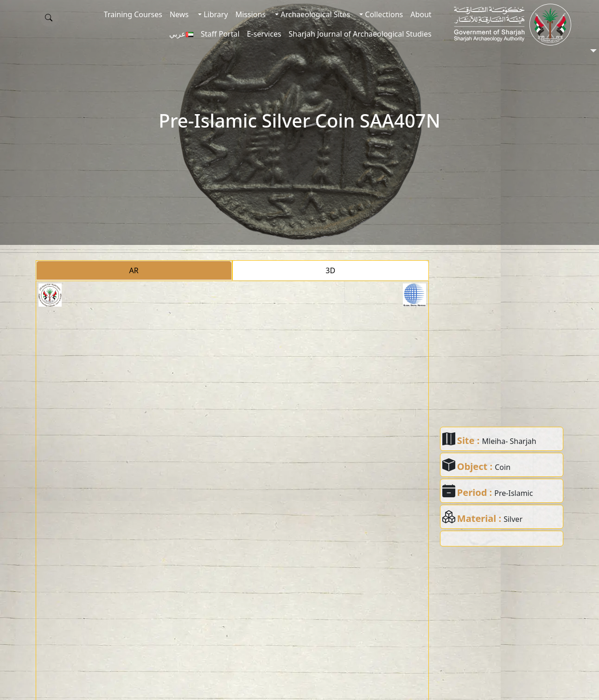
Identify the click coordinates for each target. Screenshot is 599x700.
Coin (503, 467)
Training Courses (133, 14)
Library (215, 14)
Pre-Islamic (513, 493)
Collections (383, 14)
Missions (251, 14)
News (179, 14)
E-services (264, 34)
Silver (513, 519)
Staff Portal (220, 34)
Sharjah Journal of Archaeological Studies (360, 34)
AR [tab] (134, 270)
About (421, 14)
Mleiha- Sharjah (509, 441)
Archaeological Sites (314, 14)
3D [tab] (330, 270)
